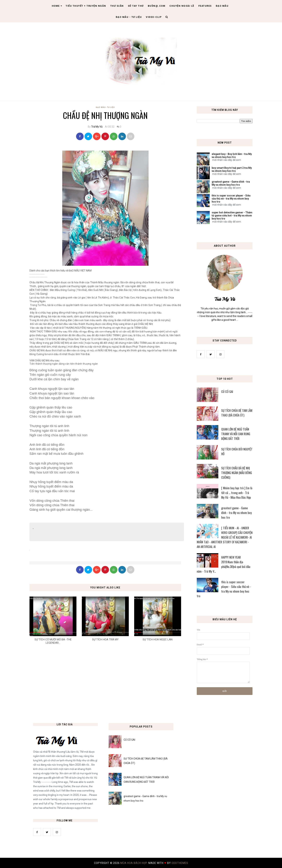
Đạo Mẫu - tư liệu (129, 17)
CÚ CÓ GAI (227, 392)
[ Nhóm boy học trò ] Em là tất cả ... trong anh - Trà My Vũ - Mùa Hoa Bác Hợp (237, 493)
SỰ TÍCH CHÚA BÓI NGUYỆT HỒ (237, 451)
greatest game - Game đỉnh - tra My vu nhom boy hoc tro (231, 183)
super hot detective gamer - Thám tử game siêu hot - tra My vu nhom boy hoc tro (232, 216)
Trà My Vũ (97, 127)
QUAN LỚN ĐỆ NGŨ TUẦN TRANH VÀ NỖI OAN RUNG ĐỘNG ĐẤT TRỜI (236, 434)
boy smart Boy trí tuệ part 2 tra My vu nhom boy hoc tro (232, 169)
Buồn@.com (157, 6)
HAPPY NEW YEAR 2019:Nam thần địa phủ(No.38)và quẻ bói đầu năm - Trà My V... (224, 564)
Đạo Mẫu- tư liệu (105, 107)
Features (205, 6)
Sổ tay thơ (136, 6)
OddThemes (180, 863)
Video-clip (154, 17)
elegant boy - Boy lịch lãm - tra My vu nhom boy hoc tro (232, 156)
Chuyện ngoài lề (182, 6)
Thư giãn (117, 6)
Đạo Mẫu (222, 6)
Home (57, 6)
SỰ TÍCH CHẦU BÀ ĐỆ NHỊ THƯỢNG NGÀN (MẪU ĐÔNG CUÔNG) (237, 473)
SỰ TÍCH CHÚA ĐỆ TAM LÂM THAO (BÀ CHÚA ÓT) (237, 413)
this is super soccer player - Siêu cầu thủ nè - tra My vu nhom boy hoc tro (231, 199)
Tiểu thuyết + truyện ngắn (86, 6)
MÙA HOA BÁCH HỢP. (134, 863)
